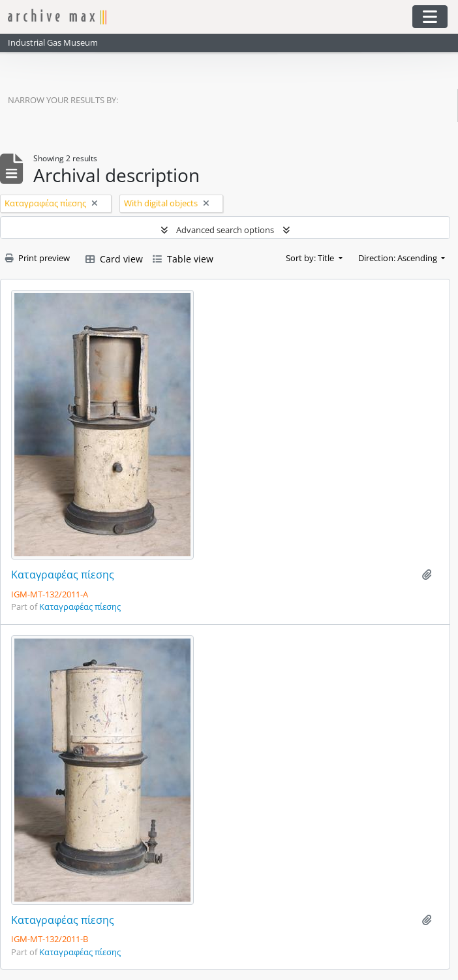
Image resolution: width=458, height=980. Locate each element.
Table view (183, 259)
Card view (114, 259)
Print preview (38, 258)
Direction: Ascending (399, 258)
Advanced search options (225, 230)
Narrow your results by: (63, 100)
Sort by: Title (311, 258)
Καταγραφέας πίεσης (63, 575)
